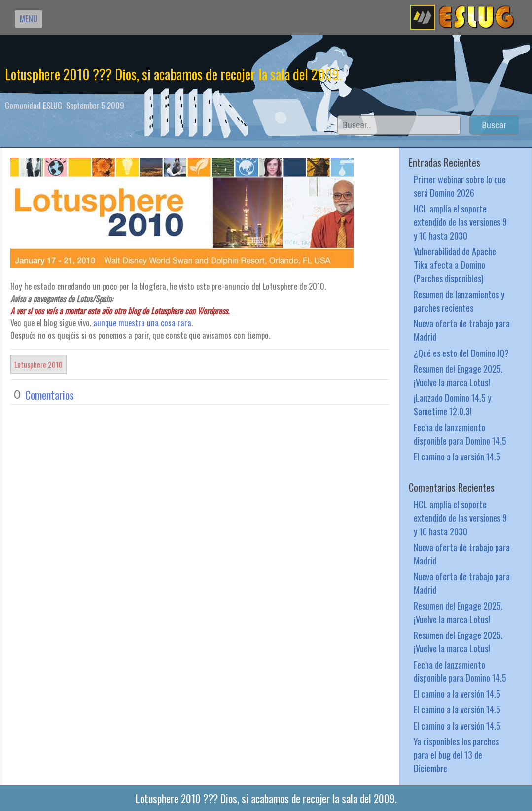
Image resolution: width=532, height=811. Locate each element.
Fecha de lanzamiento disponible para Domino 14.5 (460, 434)
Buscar (494, 125)
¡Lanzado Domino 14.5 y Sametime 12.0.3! (452, 404)
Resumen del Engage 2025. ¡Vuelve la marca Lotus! (458, 375)
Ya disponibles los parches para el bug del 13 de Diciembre (456, 755)
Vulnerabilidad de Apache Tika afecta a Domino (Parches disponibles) (455, 264)
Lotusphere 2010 (38, 364)
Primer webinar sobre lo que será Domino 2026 (460, 186)
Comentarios (50, 395)
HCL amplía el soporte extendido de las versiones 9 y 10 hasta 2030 (460, 222)
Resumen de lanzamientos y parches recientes (459, 301)
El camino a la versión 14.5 (457, 456)
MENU (29, 18)
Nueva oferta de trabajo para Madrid (462, 330)
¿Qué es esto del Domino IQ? (461, 353)
